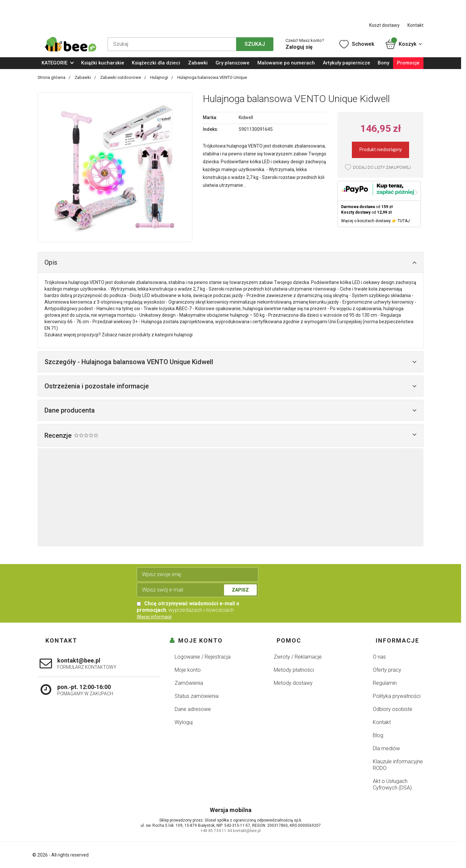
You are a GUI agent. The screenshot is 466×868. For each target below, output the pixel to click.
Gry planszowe (233, 63)
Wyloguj (184, 722)
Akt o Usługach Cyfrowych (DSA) (392, 784)
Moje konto (188, 670)
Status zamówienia (197, 696)
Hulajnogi (160, 77)
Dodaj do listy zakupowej (382, 167)
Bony (383, 63)
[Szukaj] (172, 44)
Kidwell (246, 117)
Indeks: (211, 129)
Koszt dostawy (384, 25)
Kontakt (415, 25)
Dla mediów (386, 748)
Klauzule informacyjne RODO (398, 765)
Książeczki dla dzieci (156, 63)
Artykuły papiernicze (346, 63)
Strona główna (52, 77)
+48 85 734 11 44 (216, 831)
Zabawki (198, 63)
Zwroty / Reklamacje (298, 657)
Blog (378, 735)
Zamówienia (189, 683)
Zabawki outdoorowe (121, 77)
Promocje (408, 63)
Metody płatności (294, 670)
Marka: (210, 117)
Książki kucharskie (103, 63)
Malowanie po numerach (286, 63)
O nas (379, 657)
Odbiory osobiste (393, 709)
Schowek (356, 44)
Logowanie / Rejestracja (203, 657)
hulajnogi (183, 335)
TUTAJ (404, 221)
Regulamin (385, 683)
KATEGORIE (54, 63)
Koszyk (404, 44)
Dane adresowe (193, 709)
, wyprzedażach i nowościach (188, 607)
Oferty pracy (387, 670)
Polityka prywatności (397, 696)
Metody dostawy (293, 683)
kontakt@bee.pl (247, 831)
